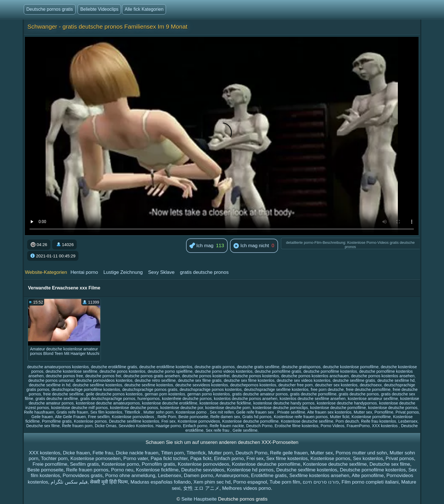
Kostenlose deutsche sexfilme (307, 421)
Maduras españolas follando (161, 482)
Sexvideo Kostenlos (136, 426)
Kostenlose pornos (90, 421)
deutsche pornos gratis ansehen (152, 376)
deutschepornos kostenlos (253, 385)
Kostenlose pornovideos (134, 417)
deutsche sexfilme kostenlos (97, 385)
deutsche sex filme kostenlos (249, 380)
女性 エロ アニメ (201, 488)
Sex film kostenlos (106, 412)
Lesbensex (408, 421)
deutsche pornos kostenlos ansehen (383, 376)
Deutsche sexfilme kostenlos (134, 421)
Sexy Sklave (161, 272)
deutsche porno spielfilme (170, 371)
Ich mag (201, 246)
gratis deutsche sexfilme (57, 399)
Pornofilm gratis (158, 464)
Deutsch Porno (259, 426)
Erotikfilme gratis (269, 476)
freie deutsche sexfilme (63, 394)
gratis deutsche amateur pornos (260, 394)
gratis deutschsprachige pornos (108, 399)
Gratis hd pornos (257, 417)
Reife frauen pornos (87, 470)
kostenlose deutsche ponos (134, 408)
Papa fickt (201, 459)
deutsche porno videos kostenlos (224, 371)
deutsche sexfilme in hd (50, 385)
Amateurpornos (232, 476)
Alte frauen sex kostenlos (329, 412)
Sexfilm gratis (84, 464)
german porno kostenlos (208, 394)
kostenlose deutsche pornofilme (338, 408)
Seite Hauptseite (199, 499)
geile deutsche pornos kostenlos (114, 394)
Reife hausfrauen (39, 412)
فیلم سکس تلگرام (69, 482)
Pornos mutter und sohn (361, 453)
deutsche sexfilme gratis (354, 380)
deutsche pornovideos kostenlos (104, 380)
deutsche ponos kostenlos (123, 371)
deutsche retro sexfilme (155, 380)
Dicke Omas (106, 426)
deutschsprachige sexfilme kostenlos (276, 389)
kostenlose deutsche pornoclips (280, 408)
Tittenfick (133, 412)
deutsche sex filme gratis (200, 380)
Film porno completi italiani (370, 482)
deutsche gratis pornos (215, 367)
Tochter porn (55, 459)
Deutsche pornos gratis (50, 9)
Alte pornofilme (368, 476)
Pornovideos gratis (83, 476)
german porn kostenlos (165, 394)
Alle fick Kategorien (144, 9)
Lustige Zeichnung (123, 272)
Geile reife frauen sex (256, 412)
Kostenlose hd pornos (250, 470)
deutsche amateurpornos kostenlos (58, 367)
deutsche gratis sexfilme (258, 367)
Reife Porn (167, 417)
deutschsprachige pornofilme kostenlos (86, 389)
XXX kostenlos (385, 426)
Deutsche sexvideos (203, 470)
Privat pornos (407, 412)
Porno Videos (332, 426)
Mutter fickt (340, 417)
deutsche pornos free (65, 376)
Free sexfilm (99, 417)
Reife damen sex (225, 417)
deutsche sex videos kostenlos (304, 380)
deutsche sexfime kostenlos (149, 385)
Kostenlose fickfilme (157, 470)
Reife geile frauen (289, 453)
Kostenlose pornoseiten (95, 459)
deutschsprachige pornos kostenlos (211, 389)
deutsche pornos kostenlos (256, 376)
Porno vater (136, 459)
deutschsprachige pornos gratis (150, 389)
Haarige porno (168, 426)
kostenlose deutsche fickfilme (225, 403)
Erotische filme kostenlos (297, 426)
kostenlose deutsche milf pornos (80, 408)
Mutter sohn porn (159, 412)
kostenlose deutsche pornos (393, 408)
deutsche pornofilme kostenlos (330, 371)
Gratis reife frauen (72, 412)
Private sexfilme (291, 412)
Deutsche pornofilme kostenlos (373, 470)
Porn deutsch (347, 421)
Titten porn (173, 453)
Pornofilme (384, 412)
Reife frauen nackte (227, 426)
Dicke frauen (76, 453)
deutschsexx (371, 385)
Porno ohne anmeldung (130, 476)
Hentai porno (84, 272)
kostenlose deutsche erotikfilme (169, 403)
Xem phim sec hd (212, 482)
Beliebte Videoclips (99, 9)
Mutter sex (363, 412)
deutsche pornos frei (103, 376)
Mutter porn (220, 453)
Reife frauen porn (77, 426)
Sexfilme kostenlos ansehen (319, 476)
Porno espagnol (250, 482)
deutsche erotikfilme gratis (114, 367)
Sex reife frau (218, 430)
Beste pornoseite (193, 417)
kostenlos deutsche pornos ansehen (246, 399)
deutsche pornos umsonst (51, 380)
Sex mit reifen (222, 412)
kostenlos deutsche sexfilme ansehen (313, 399)
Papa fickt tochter (169, 459)
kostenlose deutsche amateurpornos (108, 403)
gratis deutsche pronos (204, 272)
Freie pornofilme (50, 464)
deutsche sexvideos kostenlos (202, 385)
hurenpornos (149, 399)
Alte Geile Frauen (70, 417)
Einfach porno (195, 426)
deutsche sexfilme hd (396, 380)
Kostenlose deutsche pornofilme (250, 421)
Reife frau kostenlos (379, 421)
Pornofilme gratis (57, 421)
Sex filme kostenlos (287, 459)
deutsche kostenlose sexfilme (71, 371)
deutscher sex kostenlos (336, 385)
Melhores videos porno (246, 488)
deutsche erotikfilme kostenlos (166, 367)
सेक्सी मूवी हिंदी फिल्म (109, 482)
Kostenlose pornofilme (371, 417)
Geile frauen (42, 417)
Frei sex (168, 421)
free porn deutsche (327, 389)
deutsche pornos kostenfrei (206, 376)
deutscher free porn (295, 385)
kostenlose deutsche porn (228, 408)
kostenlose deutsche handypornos (347, 403)
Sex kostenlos (368, 459)
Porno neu (122, 470)
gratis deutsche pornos (359, 394)
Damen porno (198, 476)
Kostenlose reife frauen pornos (301, 417)
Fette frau (103, 453)
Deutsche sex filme (43, 426)
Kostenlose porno (192, 412)
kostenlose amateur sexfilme (373, 399)
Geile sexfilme (245, 430)
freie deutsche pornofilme (368, 389)
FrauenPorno (358, 426)
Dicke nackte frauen (137, 453)
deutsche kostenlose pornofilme (351, 367)
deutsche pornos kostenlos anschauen (315, 376)
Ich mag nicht (251, 246)
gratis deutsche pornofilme (313, 394)
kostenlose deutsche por (182, 408)
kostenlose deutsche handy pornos (284, 403)
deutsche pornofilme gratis (278, 371)
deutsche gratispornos (301, 367)
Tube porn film (285, 482)
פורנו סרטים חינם (321, 482)
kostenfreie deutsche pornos (187, 399)
